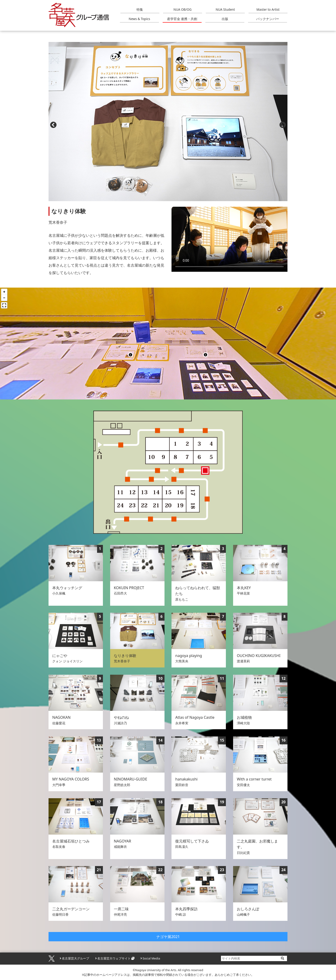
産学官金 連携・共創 (182, 19)
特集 (140, 9)
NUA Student (225, 9)
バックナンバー (268, 19)
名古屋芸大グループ (75, 958)
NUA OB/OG (183, 9)
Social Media (151, 958)
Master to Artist (268, 9)
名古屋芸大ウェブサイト (114, 958)
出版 (225, 19)
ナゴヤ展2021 (168, 937)
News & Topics (140, 19)
